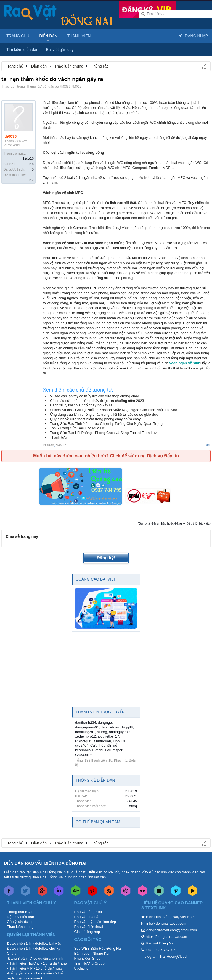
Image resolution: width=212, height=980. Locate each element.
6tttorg (102, 732)
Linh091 (119, 741)
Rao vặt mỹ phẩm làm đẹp (95, 922)
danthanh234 (86, 723)
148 (31, 164)
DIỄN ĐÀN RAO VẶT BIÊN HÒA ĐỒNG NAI (45, 863)
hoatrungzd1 (85, 732)
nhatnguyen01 (120, 732)
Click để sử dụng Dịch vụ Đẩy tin (144, 456)
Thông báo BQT (20, 912)
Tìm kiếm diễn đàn (22, 50)
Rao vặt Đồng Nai (160, 943)
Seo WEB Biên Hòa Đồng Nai (98, 948)
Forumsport (114, 750)
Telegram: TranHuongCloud (165, 956)
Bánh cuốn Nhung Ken (92, 953)
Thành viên (79, 36)
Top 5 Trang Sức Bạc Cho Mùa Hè (77, 428)
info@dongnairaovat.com (166, 923)
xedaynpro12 (85, 736)
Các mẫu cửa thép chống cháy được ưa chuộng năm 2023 (97, 401)
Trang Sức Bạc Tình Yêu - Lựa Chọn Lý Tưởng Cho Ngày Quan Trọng (106, 424)
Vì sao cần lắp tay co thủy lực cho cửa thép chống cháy (94, 396)
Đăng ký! (106, 558)
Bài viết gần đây (60, 50)
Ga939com (84, 755)
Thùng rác (34, 87)
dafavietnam (111, 727)
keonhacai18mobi (89, 750)
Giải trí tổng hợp (87, 932)
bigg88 (127, 727)
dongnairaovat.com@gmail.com (172, 930)
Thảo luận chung (20, 927)
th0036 (66, 87)
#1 (209, 445)
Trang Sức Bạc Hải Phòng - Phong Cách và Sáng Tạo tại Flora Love (104, 433)
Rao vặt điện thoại (89, 927)
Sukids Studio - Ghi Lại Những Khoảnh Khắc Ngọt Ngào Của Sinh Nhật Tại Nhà (114, 410)
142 (31, 180)
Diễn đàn (48, 36)
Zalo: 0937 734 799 (161, 950)
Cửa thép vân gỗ (104, 745)
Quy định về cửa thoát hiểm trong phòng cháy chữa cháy (95, 419)
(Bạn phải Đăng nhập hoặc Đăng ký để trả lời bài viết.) (174, 523)
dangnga (105, 723)
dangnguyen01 (87, 727)
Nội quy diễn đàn (20, 917)
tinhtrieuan (103, 741)
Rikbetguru (84, 741)
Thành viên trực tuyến (100, 712)
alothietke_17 (108, 736)
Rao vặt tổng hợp (88, 912)
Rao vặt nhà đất (87, 917)
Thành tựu (58, 437)
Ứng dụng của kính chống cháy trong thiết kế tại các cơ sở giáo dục (104, 415)
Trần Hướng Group (89, 963)
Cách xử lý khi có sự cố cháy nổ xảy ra (81, 405)
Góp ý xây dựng (20, 922)
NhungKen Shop (87, 958)
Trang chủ (18, 36)
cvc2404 (82, 745)
